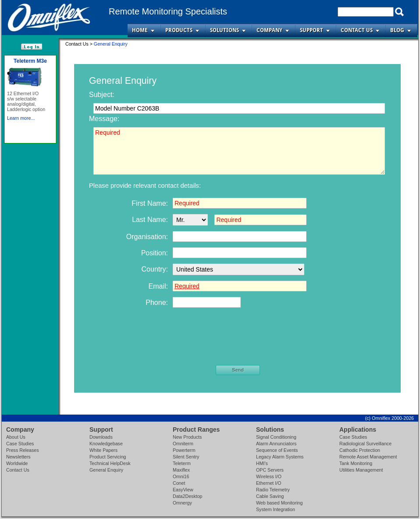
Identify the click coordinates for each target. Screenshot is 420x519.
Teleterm (182, 463)
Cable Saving (270, 496)
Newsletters (18, 457)
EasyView (183, 490)
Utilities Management (361, 470)
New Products (187, 437)
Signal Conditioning (276, 437)
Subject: (102, 95)
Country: (155, 269)
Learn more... (21, 118)
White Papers (103, 450)
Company (269, 30)
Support (311, 30)
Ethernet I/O (269, 483)
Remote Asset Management (368, 457)
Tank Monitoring (356, 463)
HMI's (262, 463)
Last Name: (150, 220)
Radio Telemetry (273, 490)
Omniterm (183, 444)
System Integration (276, 509)
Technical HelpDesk (110, 463)
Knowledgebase (106, 444)
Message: (104, 119)
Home (140, 30)
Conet (179, 483)
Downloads (101, 437)
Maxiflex (181, 470)
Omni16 (181, 476)
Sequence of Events (277, 450)
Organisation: (147, 237)
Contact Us (357, 30)
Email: (158, 286)
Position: (155, 253)
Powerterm (184, 450)
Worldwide (17, 463)
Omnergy (182, 503)
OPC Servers (270, 470)
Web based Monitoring (279, 503)
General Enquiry (106, 470)
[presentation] (238, 339)
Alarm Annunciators (276, 444)
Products (179, 30)
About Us (16, 437)
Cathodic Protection (360, 450)
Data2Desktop (188, 496)
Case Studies (20, 444)
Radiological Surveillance (365, 444)
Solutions (224, 30)
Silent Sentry (186, 457)
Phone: (157, 302)
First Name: (150, 203)
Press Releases (23, 450)
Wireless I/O (269, 476)
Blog (397, 30)
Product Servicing (108, 457)
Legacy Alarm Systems (280, 457)
